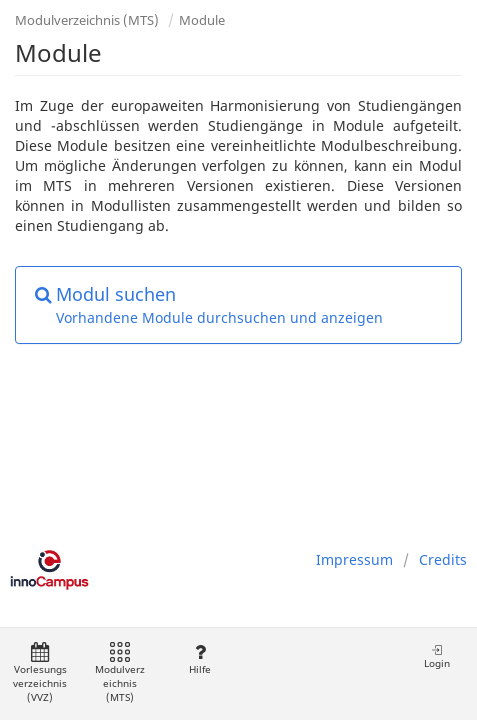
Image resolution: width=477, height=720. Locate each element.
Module (202, 20)
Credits (443, 559)
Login (437, 656)
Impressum (354, 559)
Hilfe (199, 659)
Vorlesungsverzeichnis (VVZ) (40, 673)
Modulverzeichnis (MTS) (87, 20)
